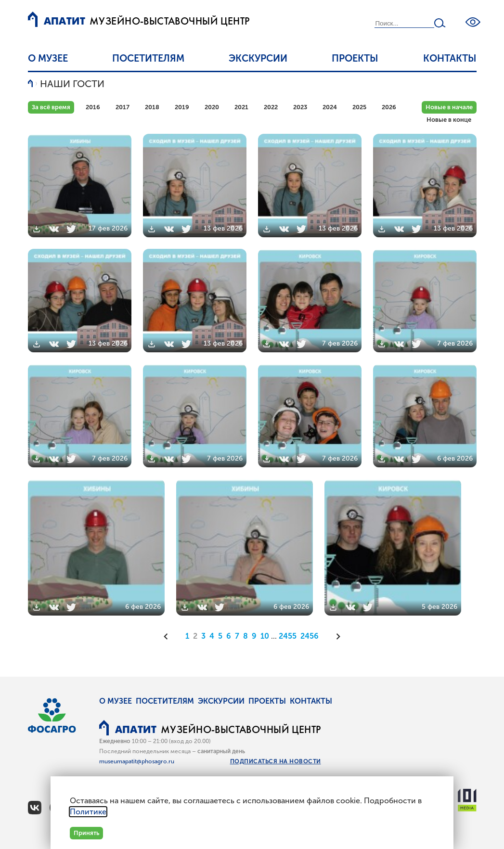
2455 (288, 636)
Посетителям (148, 58)
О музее (48, 58)
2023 (300, 107)
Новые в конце (449, 120)
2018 (152, 107)
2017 (123, 107)
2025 (359, 107)
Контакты (450, 58)
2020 (212, 107)
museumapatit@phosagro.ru (137, 761)
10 (265, 636)
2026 (389, 107)
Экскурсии (258, 58)
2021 (241, 107)
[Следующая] (335, 636)
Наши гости (72, 84)
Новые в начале (449, 107)
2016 (93, 107)
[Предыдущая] (169, 636)
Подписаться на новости (276, 761)
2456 (310, 636)
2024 (330, 107)
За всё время (51, 107)
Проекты (355, 58)
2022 (271, 107)
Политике (88, 812)
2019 (182, 107)
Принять (86, 833)
